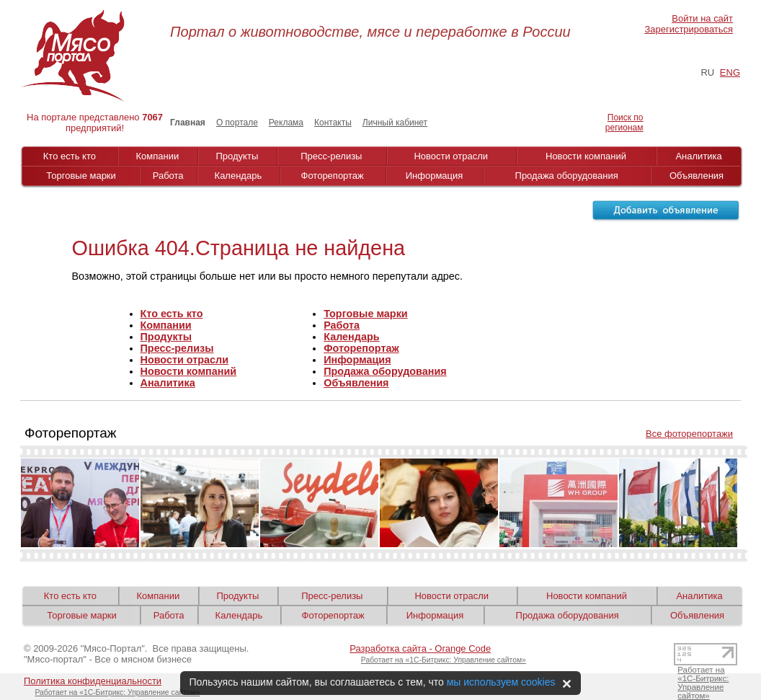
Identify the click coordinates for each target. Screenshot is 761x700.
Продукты (237, 156)
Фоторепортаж (333, 176)
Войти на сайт (702, 18)
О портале (237, 123)
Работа (168, 176)
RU (707, 72)
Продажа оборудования (567, 176)
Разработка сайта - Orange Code (420, 648)
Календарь (239, 176)
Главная (188, 123)
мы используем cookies (501, 682)
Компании (158, 156)
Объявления (697, 176)
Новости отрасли (451, 156)
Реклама (286, 123)
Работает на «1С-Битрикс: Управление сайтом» (444, 660)
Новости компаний (586, 156)
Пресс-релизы (331, 156)
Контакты (333, 123)
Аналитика (698, 156)
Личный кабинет (395, 123)
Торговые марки (81, 176)
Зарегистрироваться (689, 29)
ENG (730, 72)
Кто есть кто (70, 156)
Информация (435, 176)
